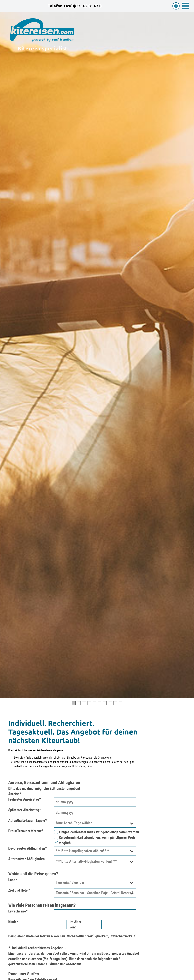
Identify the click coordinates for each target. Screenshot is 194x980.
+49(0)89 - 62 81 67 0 (82, 6)
